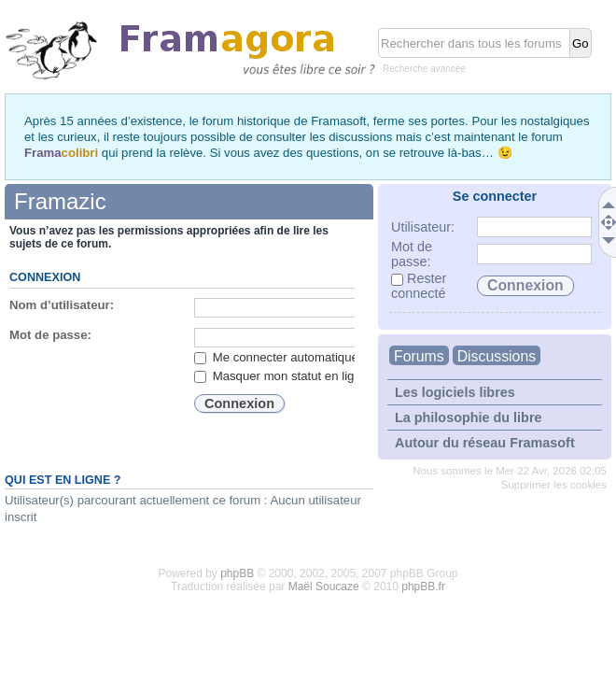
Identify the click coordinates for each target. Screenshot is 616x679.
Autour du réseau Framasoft (485, 443)
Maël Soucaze (324, 587)
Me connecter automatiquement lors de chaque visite (348, 357)
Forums (419, 356)
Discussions (497, 356)
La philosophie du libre (469, 417)
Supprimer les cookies (554, 485)
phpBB (237, 573)
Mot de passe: (50, 335)
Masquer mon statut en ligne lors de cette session (339, 376)
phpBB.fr (423, 587)
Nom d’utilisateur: (62, 305)
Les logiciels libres (455, 392)
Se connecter (495, 196)
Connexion (45, 277)
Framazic (60, 201)
